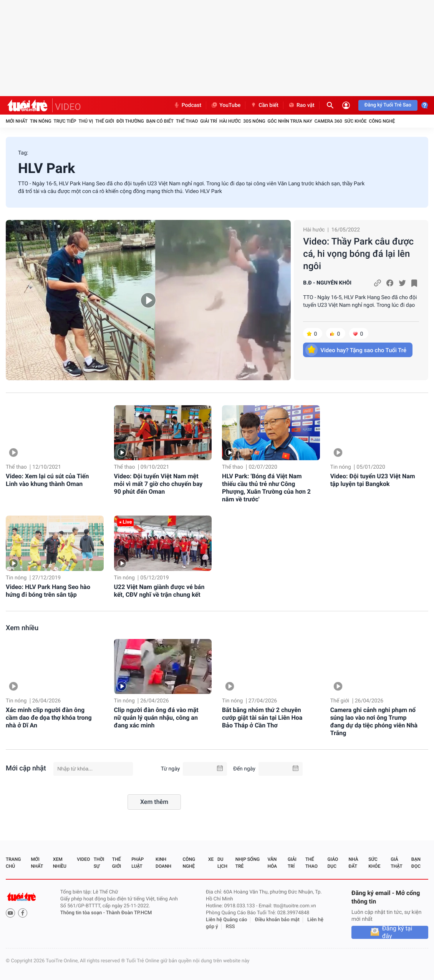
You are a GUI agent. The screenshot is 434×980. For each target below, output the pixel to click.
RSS (230, 927)
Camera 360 (328, 121)
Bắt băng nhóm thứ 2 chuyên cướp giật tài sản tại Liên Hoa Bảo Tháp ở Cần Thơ (262, 718)
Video (83, 859)
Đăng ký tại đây (397, 932)
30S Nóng (254, 121)
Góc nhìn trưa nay (290, 121)
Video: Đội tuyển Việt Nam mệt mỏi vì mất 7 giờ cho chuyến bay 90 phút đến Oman (158, 484)
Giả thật (396, 863)
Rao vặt (301, 105)
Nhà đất (353, 863)
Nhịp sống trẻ (248, 863)
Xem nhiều (22, 628)
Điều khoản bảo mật (277, 920)
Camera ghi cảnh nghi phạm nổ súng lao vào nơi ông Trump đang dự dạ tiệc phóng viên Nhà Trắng (374, 721)
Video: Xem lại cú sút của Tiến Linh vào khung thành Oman (47, 480)
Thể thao (187, 121)
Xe (211, 859)
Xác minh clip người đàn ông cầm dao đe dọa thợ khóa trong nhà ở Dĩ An (49, 718)
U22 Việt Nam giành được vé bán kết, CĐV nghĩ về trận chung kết (159, 591)
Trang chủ (13, 863)
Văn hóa (272, 863)
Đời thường (130, 121)
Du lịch (222, 863)
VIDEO (68, 107)
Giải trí (209, 121)
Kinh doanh (163, 863)
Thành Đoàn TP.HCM (129, 913)
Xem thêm (154, 802)
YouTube (226, 105)
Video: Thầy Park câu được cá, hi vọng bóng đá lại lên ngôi (358, 254)
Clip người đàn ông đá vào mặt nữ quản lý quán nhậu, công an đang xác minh (156, 718)
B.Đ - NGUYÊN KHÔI (327, 283)
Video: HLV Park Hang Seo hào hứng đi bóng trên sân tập (48, 591)
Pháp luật (137, 863)
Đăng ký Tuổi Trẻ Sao (388, 105)
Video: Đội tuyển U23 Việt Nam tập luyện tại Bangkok (373, 480)
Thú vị (86, 121)
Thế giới (105, 121)
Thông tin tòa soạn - (83, 913)
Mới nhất (17, 121)
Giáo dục (333, 863)
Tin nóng (41, 121)
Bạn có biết (160, 121)
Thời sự (99, 863)
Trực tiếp (65, 121)
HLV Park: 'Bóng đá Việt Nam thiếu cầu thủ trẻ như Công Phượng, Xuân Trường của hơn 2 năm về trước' (266, 488)
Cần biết (264, 105)
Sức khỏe (356, 121)
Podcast (187, 105)
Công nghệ (382, 121)
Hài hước (230, 121)
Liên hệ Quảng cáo (227, 920)
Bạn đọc (416, 863)
